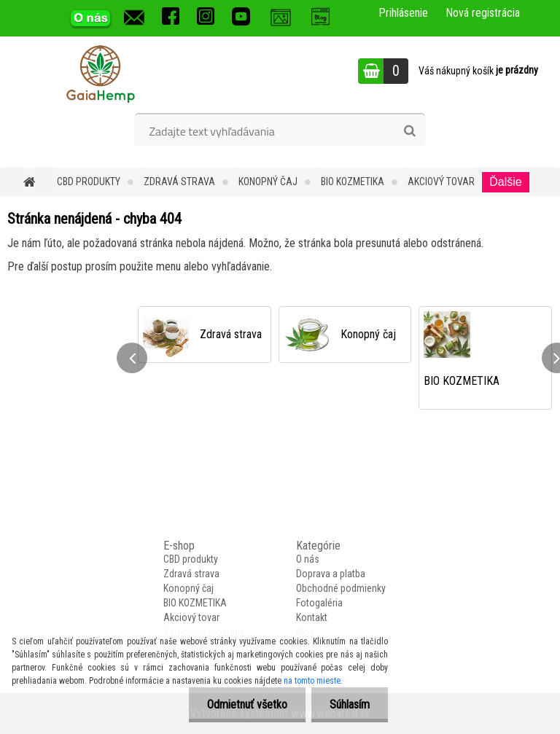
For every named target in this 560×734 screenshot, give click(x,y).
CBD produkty (89, 181)
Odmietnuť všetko (247, 704)
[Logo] (100, 73)
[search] (409, 131)
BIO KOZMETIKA (353, 181)
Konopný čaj (268, 181)
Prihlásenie (403, 13)
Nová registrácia (483, 13)
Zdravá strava (179, 181)
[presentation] (132, 358)
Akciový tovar (441, 181)
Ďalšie (505, 182)
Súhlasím (350, 704)
